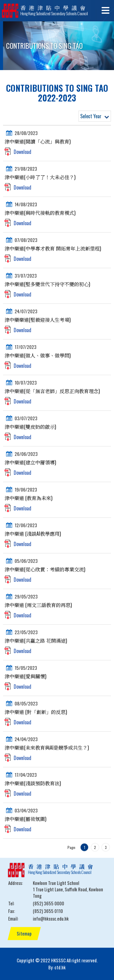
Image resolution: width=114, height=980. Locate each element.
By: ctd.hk (57, 967)
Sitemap (24, 933)
